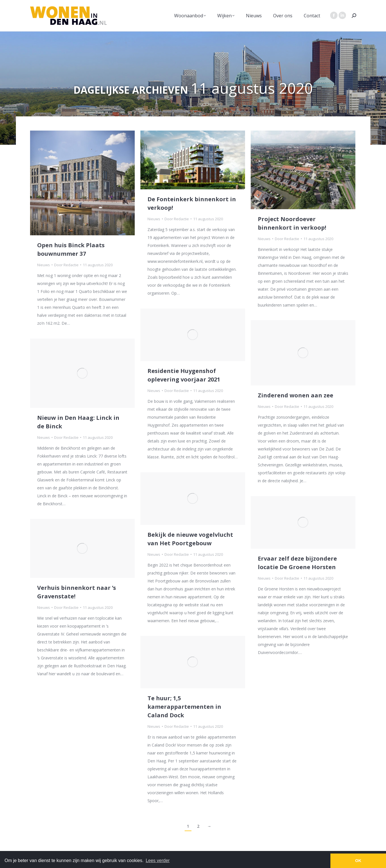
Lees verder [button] (158, 860)
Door (66, 265)
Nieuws (44, 265)
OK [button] (358, 861)
